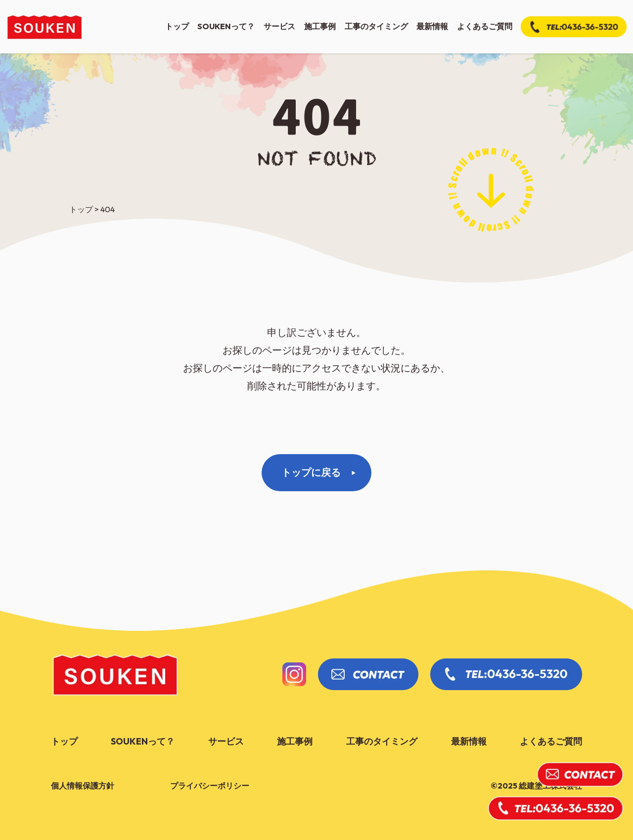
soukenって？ (226, 26)
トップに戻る (311, 472)
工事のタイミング (376, 26)
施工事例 (320, 26)
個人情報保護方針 (83, 786)
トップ (177, 26)
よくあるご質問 (485, 26)
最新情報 (432, 26)
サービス (279, 26)
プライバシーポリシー (210, 786)
